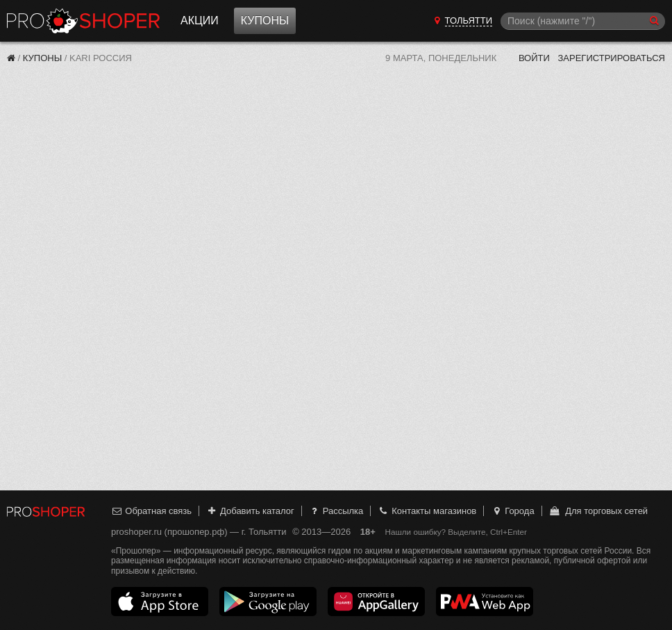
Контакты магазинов (427, 511)
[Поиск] (583, 21)
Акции (200, 20)
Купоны (265, 20)
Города (513, 511)
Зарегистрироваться (611, 58)
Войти (534, 58)
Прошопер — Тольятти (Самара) (83, 21)
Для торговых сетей (598, 511)
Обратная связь (151, 511)
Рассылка (336, 511)
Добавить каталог (250, 511)
